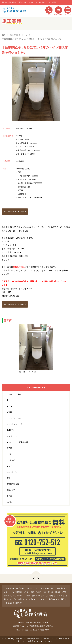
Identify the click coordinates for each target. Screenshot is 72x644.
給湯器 (9, 412)
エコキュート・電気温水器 (17, 442)
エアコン (10, 406)
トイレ (9, 454)
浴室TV (10, 478)
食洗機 (9, 448)
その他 (9, 502)
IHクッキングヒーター (15, 424)
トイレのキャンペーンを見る (15, 211)
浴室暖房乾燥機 (13, 484)
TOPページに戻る (14, 394)
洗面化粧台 (11, 490)
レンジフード (12, 436)
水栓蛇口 (10, 430)
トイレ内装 (11, 460)
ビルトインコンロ (14, 418)
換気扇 (9, 496)
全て (8, 400)
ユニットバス (12, 472)
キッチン (10, 466)
